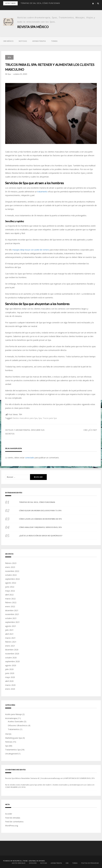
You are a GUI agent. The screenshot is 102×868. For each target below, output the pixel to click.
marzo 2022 (10, 598)
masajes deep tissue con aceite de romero (31, 250)
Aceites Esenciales (16, 721)
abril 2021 (9, 634)
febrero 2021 (11, 642)
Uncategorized (11, 753)
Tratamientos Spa (13, 750)
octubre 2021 (11, 618)
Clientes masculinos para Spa (25, 418)
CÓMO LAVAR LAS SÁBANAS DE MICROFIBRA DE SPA (40, 519)
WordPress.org (12, 825)
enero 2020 (10, 689)
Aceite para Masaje (13, 714)
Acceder (9, 814)
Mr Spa (8, 74)
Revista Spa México (33, 27)
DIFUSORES (33, 863)
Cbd (7, 734)
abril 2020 (9, 681)
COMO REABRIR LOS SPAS (15, 787)
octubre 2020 (11, 657)
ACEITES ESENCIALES (19, 863)
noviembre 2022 (12, 571)
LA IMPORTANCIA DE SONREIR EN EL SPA (79, 778)
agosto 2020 (11, 665)
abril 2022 (9, 594)
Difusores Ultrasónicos (18, 725)
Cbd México (8, 41)
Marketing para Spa (14, 738)
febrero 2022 (11, 602)
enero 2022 (10, 606)
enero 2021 (10, 646)
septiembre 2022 (12, 579)
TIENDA (54, 41)
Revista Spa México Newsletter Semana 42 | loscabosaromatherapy (33, 778)
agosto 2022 (11, 583)
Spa (9, 57)
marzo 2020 (10, 685)
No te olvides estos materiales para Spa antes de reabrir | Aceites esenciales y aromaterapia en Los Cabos (49, 785)
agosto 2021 (11, 626)
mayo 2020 (10, 677)
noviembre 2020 (12, 653)
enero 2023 (10, 567)
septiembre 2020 (12, 661)
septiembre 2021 (12, 622)
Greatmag (32, 861)
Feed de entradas (13, 818)
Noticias (23, 41)
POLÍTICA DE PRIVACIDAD (90, 863)
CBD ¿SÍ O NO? (90, 430)
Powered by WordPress (12, 861)
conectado (30, 458)
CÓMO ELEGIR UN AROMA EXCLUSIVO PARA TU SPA (40, 510)
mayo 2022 (10, 591)
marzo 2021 (10, 638)
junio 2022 (10, 587)
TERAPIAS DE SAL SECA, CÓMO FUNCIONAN (40, 3)
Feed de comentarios (14, 821)
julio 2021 (9, 630)
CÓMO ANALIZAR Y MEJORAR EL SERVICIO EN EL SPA (40, 527)
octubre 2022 (11, 575)
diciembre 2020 (12, 650)
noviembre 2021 (12, 614)
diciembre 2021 (12, 610)
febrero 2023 (11, 563)
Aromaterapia (39, 41)
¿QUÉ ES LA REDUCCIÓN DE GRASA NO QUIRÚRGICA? (41, 536)
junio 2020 (10, 673)
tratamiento (43, 191)
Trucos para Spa (50, 418)
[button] (93, 3)
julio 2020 (9, 669)
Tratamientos (14, 729)
